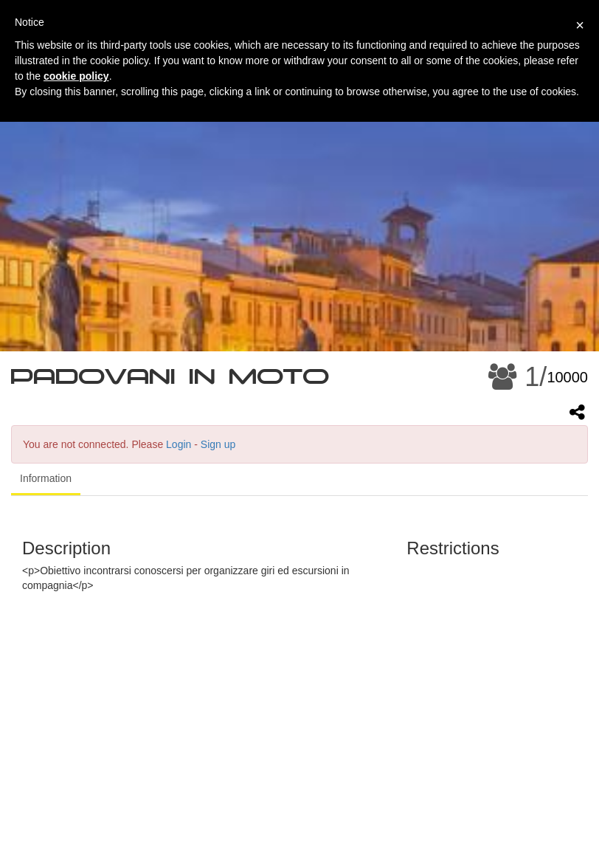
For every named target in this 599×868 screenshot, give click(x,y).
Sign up (218, 444)
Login (179, 444)
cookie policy (76, 76)
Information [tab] (46, 478)
